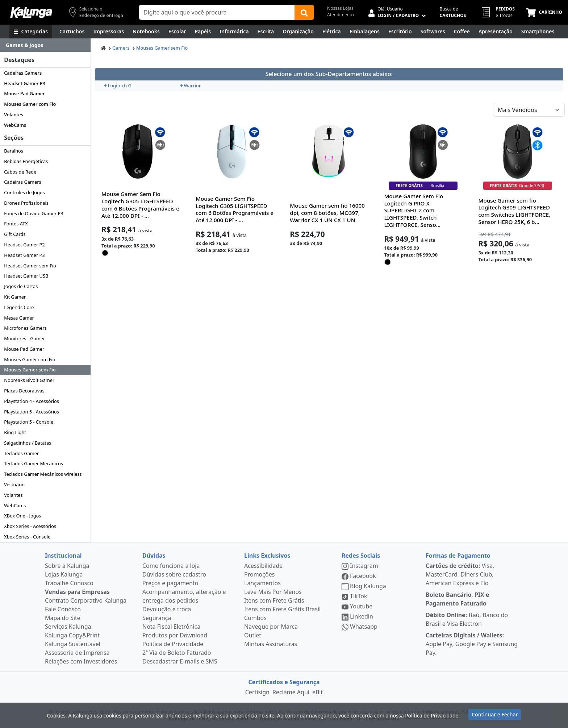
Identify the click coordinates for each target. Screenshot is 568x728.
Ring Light (15, 432)
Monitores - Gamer (24, 338)
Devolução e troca (167, 609)
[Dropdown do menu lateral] (45, 45)
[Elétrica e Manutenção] (332, 32)
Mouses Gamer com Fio (30, 104)
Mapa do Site (63, 618)
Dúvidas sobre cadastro (174, 574)
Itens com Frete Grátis (274, 600)
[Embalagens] (365, 32)
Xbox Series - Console (27, 537)
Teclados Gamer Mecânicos (34, 463)
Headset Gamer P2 (24, 245)
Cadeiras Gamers (23, 73)
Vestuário (14, 484)
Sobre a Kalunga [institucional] (67, 566)
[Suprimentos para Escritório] (400, 32)
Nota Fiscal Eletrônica (171, 627)
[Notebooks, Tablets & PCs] (146, 32)
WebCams (15, 125)
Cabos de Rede (20, 172)
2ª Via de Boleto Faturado (177, 653)
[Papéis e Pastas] (203, 32)
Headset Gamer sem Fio (30, 266)
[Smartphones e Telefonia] (538, 32)
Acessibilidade (263, 566)
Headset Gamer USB (26, 276)
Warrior (191, 86)
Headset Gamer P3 (25, 83)
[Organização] (298, 32)
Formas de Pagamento (458, 556)
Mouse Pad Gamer (24, 93)
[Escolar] (177, 32)
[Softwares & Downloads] (433, 32)
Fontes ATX (16, 224)
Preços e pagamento (170, 583)
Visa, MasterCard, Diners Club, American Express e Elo (460, 574)
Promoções (259, 574)
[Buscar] (304, 12)
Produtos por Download (175, 635)
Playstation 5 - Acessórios (32, 412)
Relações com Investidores (81, 661)
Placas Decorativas (24, 391)
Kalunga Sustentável (73, 644)
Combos (255, 618)
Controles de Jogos (24, 192)
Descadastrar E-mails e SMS (180, 661)
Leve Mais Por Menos (273, 592)
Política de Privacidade (173, 644)
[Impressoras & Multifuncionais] (108, 32)
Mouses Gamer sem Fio (30, 370)
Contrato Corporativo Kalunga (86, 600)
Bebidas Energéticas (26, 161)
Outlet (253, 635)
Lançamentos (262, 583)
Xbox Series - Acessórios (30, 526)
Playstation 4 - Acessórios (32, 401)
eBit (318, 692)
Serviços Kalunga (68, 627)
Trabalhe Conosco (69, 583)
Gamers (121, 48)
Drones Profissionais (26, 203)
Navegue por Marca (271, 627)
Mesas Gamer (19, 318)
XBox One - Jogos (22, 516)
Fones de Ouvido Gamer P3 (34, 213)
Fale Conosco (63, 609)
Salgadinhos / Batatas (28, 443)
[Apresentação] (496, 32)
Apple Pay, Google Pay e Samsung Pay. (472, 644)
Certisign (257, 692)
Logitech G (118, 86)
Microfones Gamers (25, 328)
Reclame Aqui (291, 692)
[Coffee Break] (462, 32)
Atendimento (341, 15)
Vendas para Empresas (77, 592)
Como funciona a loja (171, 566)
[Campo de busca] (217, 12)
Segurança (157, 618)
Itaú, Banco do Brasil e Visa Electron (467, 619)
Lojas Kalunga (64, 574)
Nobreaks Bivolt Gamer (29, 380)
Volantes (14, 115)
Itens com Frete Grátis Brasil (282, 609)
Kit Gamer (15, 297)
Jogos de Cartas (21, 286)
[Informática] (234, 32)
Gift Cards (15, 234)
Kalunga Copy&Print (72, 635)
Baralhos (14, 151)
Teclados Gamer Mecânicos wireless (43, 474)
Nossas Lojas (340, 8)
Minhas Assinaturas (271, 644)
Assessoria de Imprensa (77, 653)
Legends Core (19, 307)
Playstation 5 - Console (29, 422)
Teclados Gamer (21, 453)
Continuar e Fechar (495, 714)
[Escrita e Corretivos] (266, 32)
